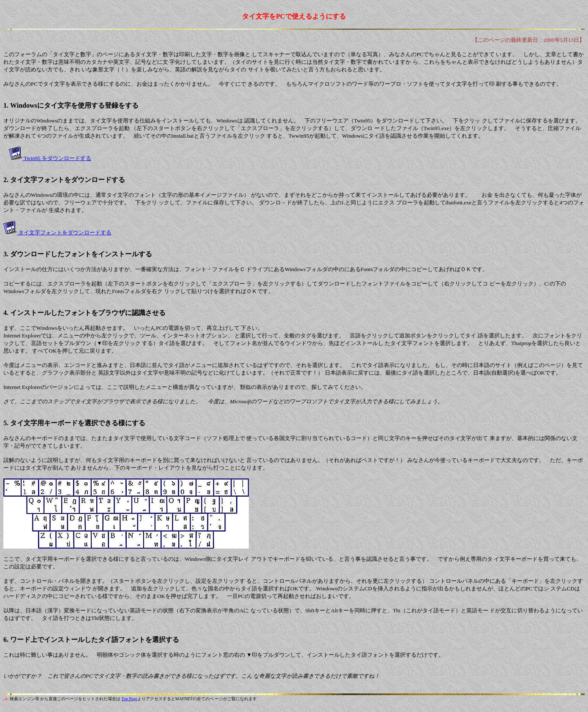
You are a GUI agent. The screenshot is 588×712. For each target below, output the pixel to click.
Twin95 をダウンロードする (57, 158)
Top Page (129, 699)
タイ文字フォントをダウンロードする (64, 232)
